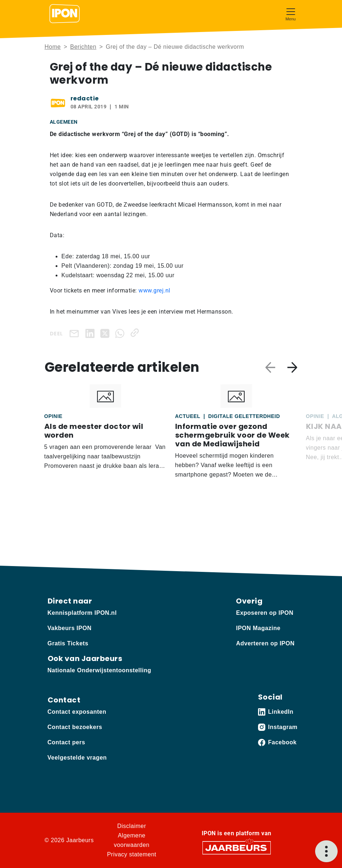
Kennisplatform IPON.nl (82, 613)
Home (53, 47)
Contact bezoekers (75, 727)
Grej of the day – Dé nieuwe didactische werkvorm (175, 47)
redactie (85, 98)
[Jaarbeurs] (237, 847)
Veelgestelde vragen (77, 758)
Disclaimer (132, 826)
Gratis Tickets (68, 643)
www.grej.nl (154, 290)
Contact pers (67, 742)
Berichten (83, 47)
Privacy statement (132, 854)
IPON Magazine (258, 628)
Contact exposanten (77, 712)
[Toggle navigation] (291, 14)
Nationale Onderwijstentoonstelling (99, 670)
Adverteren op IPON (265, 643)
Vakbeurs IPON (70, 628)
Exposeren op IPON (265, 613)
